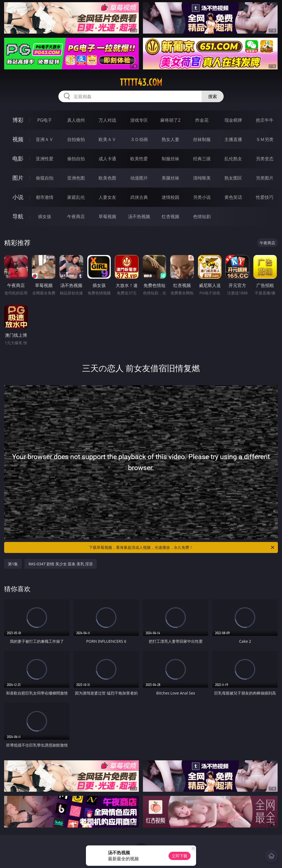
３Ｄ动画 (139, 139)
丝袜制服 (202, 139)
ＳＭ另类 (265, 139)
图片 (18, 178)
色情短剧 (202, 216)
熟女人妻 (170, 139)
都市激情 (45, 197)
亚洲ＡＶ (45, 139)
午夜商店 (76, 216)
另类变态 (265, 159)
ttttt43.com (141, 82)
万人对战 (107, 120)
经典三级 (202, 159)
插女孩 (45, 216)
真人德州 (76, 120)
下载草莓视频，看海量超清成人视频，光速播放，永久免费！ (182, 547)
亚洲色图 (76, 178)
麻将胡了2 (170, 120)
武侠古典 (139, 197)
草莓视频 (107, 216)
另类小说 (202, 197)
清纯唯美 (202, 178)
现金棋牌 (233, 120)
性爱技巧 (265, 197)
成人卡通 (107, 159)
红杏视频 (170, 216)
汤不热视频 (139, 216)
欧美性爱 (139, 159)
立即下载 (180, 856)
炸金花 (202, 120)
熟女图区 (233, 178)
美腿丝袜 (170, 178)
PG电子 (44, 120)
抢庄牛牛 (265, 120)
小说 (18, 197)
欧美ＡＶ (107, 139)
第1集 (13, 564)
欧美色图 (107, 178)
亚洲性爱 (45, 159)
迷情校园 (170, 197)
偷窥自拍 (45, 178)
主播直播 (233, 139)
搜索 (213, 96)
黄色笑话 (233, 197)
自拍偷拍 (76, 139)
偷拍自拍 (76, 159)
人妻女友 (107, 197)
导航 (18, 216)
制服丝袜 (170, 159)
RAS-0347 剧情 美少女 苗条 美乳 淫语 (61, 564)
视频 (18, 139)
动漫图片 (139, 178)
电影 (18, 158)
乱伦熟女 (233, 159)
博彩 (18, 120)
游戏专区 (139, 120)
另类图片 (265, 178)
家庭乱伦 (76, 197)
